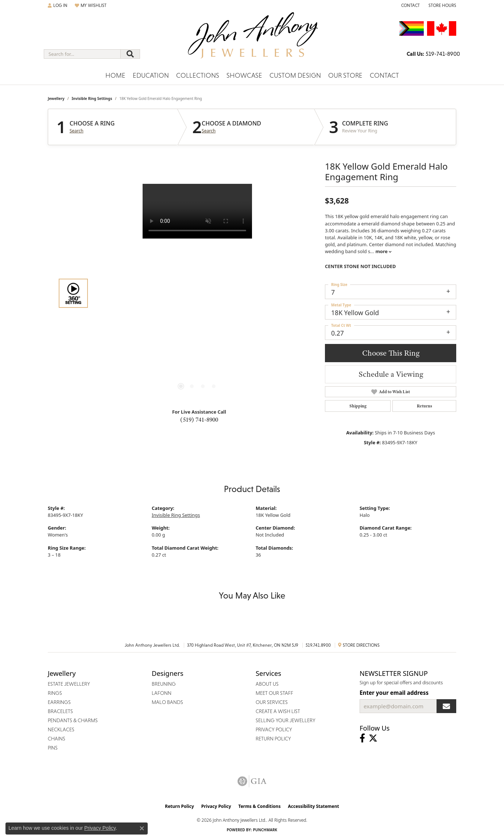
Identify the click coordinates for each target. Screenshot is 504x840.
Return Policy (179, 806)
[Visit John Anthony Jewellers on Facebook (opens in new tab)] (362, 738)
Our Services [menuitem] (272, 702)
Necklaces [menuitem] (61, 729)
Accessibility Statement (313, 806)
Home (115, 75)
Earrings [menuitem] (59, 702)
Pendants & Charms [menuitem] (73, 720)
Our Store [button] (345, 75)
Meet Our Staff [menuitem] (274, 693)
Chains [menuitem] (57, 739)
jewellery (56, 98)
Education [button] (151, 75)
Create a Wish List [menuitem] (278, 711)
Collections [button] (198, 75)
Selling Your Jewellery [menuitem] (286, 720)
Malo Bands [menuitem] (167, 702)
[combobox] (82, 54)
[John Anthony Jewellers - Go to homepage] (252, 40)
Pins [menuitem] (53, 748)
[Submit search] (130, 54)
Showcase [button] (244, 75)
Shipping (358, 406)
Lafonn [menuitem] (162, 693)
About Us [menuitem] (267, 684)
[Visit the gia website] (252, 781)
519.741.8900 (318, 645)
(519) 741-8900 (199, 419)
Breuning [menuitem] (164, 684)
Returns (424, 406)
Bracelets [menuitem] (60, 711)
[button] (58, 5)
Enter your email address (394, 693)
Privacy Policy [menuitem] (274, 729)
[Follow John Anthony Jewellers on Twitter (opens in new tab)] (373, 738)
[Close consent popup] (142, 828)
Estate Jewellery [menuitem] (69, 684)
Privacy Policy (216, 806)
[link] (410, 5)
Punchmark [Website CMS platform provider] (265, 830)
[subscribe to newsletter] (446, 706)
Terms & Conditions (260, 806)
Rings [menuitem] (55, 693)
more (383, 251)
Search (77, 131)
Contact (384, 75)
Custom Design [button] (295, 75)
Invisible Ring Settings (92, 98)
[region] (197, 293)
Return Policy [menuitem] (273, 739)
